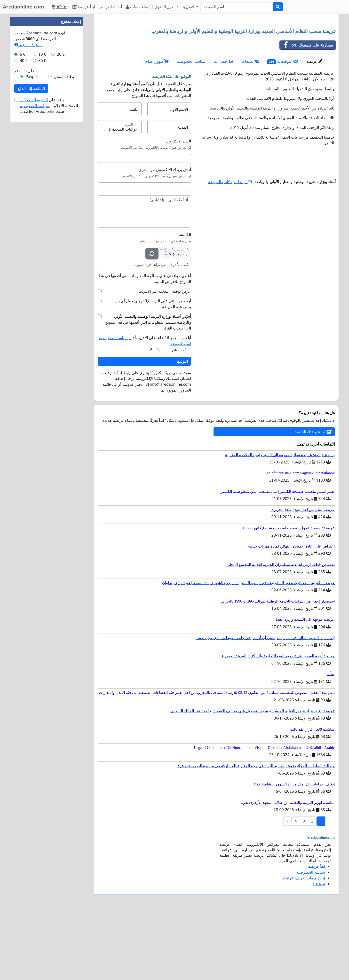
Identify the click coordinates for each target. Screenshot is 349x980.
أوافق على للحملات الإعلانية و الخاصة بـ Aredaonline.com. (49, 251)
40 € (24, 206)
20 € (61, 200)
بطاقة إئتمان (64, 222)
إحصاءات (223, 129)
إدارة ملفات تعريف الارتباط (304, 946)
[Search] (237, 7)
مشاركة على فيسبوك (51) (306, 113)
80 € (42, 206)
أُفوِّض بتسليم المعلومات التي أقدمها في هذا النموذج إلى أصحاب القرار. (148, 390)
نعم (175, 417)
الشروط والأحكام (34, 245)
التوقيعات (283, 129)
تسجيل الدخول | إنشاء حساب (152, 7)
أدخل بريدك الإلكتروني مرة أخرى (165, 237)
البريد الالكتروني (178, 209)
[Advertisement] (216, 55)
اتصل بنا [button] (188, 7)
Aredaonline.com (23, 7)
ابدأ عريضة (84, 7)
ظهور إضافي (156, 129)
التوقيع (182, 429)
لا (151, 417)
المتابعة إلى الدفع (31, 234)
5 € (23, 200)
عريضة (314, 129)
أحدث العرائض (110, 7)
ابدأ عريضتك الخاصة (313, 500)
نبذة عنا (319, 952)
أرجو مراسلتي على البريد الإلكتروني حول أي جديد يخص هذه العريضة (152, 372)
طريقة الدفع (24, 216)
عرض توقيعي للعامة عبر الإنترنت (165, 359)
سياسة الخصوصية (191, 129)
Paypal (32, 222)
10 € (42, 200)
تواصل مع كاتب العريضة (230, 250)
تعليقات (250, 129)
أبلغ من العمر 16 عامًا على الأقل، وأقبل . (145, 408)
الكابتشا (185, 302)
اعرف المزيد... (28, 190)
